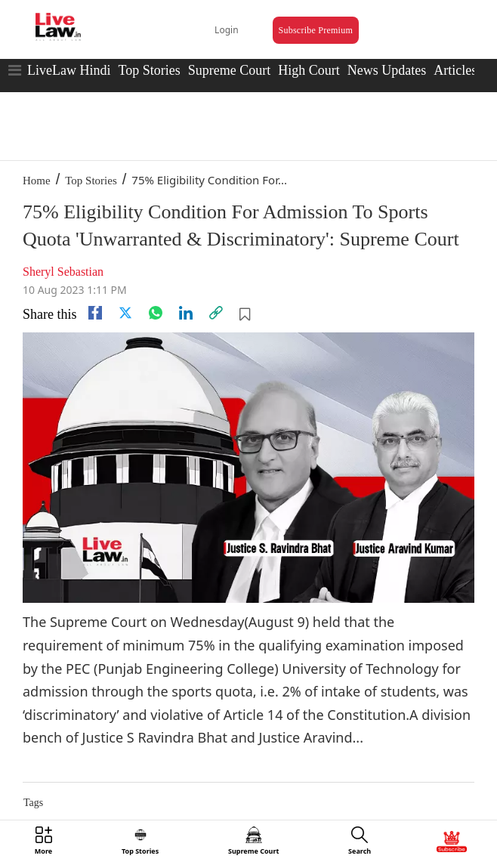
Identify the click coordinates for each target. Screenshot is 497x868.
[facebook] (95, 313)
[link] (216, 313)
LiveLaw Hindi (69, 70)
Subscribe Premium (316, 30)
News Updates (387, 70)
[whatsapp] (156, 313)
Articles (455, 70)
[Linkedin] (186, 313)
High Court (309, 70)
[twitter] (125, 313)
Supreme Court (230, 70)
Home (37, 181)
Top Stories (149, 70)
